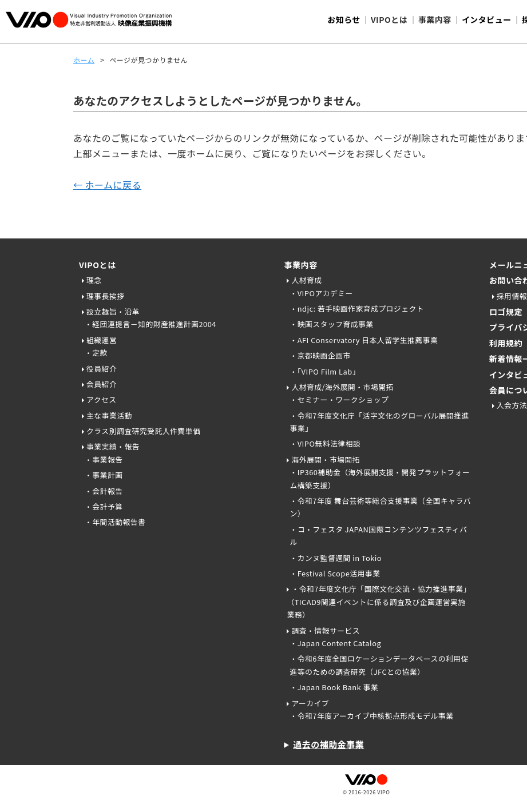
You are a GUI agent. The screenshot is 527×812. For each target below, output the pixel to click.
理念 (94, 280)
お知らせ (344, 19)
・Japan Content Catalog (335, 643)
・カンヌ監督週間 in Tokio (336, 558)
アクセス (102, 399)
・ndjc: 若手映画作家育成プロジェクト (357, 309)
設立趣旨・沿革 (113, 311)
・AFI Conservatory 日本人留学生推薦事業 (364, 340)
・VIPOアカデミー (321, 293)
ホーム (84, 60)
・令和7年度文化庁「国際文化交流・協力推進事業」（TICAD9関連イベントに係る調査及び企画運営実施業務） (379, 602)
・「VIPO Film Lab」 (325, 371)
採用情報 (512, 296)
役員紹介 (102, 369)
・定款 (96, 353)
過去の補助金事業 (328, 744)
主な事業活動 (109, 415)
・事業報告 (104, 459)
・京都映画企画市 (320, 355)
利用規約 (506, 343)
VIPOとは (98, 265)
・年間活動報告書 (115, 522)
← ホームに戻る (107, 185)
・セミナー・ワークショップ (339, 399)
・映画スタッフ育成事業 (331, 324)
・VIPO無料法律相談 (325, 443)
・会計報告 (104, 491)
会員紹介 (102, 384)
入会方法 (512, 405)
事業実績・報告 (113, 446)
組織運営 (102, 340)
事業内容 (300, 265)
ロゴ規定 (506, 312)
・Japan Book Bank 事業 (334, 687)
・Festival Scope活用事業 (335, 573)
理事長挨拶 (105, 296)
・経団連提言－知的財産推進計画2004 (150, 324)
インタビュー (487, 19)
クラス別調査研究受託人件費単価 (143, 431)
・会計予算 (104, 506)
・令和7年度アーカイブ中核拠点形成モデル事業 (371, 716)
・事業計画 (104, 475)
